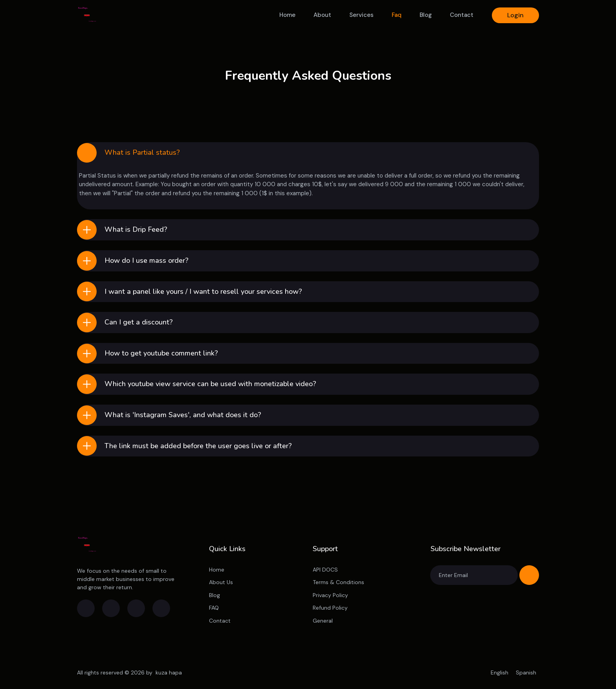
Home (287, 15)
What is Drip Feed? (136, 229)
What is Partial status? (142, 152)
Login (515, 15)
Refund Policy (330, 608)
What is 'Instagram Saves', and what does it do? (183, 415)
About (322, 15)
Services (361, 15)
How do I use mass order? (147, 260)
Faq (397, 15)
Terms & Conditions (338, 582)
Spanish (526, 673)
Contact (462, 15)
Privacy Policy (330, 595)
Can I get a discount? (139, 322)
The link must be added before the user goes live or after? (198, 446)
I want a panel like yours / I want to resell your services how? (203, 291)
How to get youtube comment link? (161, 353)
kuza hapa (169, 673)
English (500, 673)
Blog (426, 15)
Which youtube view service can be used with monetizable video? (210, 384)
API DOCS (325, 570)
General (323, 621)
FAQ (214, 608)
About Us (221, 582)
